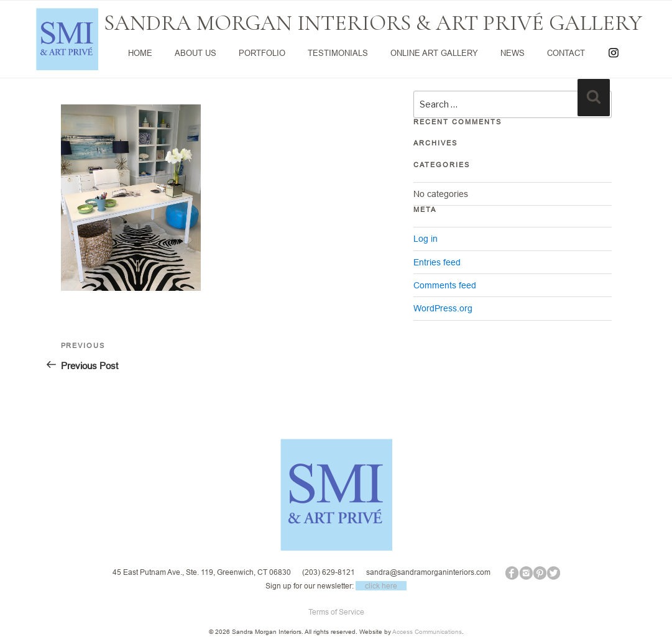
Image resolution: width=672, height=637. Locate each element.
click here (381, 586)
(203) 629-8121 (329, 572)
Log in (426, 239)
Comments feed (445, 285)
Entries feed (437, 262)
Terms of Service (336, 612)
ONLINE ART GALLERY (434, 53)
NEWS (513, 53)
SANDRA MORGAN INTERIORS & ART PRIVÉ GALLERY (373, 23)
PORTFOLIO (262, 53)
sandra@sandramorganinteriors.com (428, 572)
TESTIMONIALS (338, 53)
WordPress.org (443, 308)
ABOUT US (196, 53)
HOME (140, 53)
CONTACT (566, 53)
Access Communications (427, 632)
